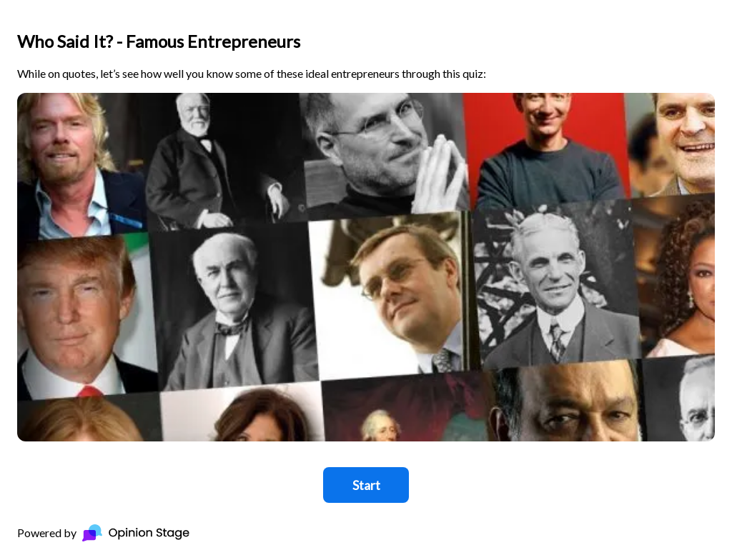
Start (366, 485)
